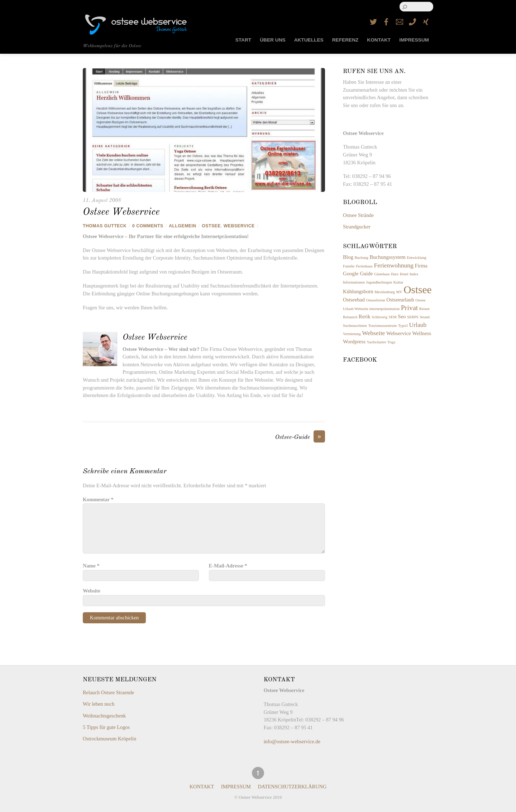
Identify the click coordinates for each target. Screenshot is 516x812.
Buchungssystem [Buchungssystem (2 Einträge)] (387, 257)
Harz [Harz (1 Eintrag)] (395, 274)
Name (91, 566)
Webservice (239, 226)
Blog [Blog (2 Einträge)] (348, 257)
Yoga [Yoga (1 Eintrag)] (391, 342)
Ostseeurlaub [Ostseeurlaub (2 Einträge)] (400, 300)
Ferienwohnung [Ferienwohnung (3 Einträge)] (394, 265)
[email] (400, 20)
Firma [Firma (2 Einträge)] (421, 266)
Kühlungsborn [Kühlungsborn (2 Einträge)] (358, 291)
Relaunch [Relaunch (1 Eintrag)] (350, 317)
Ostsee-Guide (300, 438)
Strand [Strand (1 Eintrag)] (425, 317)
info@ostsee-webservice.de (292, 741)
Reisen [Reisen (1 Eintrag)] (424, 309)
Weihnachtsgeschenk (104, 716)
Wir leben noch (99, 704)
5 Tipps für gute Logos (106, 727)
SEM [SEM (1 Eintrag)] (393, 317)
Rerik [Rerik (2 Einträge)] (365, 316)
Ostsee (211, 226)
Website (92, 591)
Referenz (345, 40)
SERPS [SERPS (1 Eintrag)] (413, 317)
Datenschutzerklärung (292, 787)
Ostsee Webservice (121, 212)
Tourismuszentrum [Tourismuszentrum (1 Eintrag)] (383, 326)
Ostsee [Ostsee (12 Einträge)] (417, 290)
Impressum (414, 40)
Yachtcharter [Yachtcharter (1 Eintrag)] (377, 342)
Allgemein (182, 226)
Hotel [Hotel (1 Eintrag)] (404, 274)
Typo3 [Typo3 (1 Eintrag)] (403, 326)
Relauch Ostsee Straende (108, 692)
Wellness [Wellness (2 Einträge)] (422, 333)
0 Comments (148, 226)
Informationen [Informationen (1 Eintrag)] (354, 282)
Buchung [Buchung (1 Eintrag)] (361, 258)
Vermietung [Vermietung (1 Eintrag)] (352, 334)
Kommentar (98, 499)
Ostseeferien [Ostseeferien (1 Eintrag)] (375, 300)
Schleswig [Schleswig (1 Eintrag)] (379, 317)
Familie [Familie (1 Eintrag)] (349, 266)
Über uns (273, 40)
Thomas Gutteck (105, 226)
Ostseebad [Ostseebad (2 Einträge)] (354, 300)
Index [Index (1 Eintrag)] (414, 274)
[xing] (426, 20)
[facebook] (386, 20)
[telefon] (412, 20)
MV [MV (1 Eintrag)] (399, 292)
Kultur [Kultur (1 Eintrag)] (398, 282)
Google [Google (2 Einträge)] (351, 274)
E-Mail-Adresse (228, 566)
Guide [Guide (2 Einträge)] (366, 274)
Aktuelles (309, 40)
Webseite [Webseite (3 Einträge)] (373, 333)
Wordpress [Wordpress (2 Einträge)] (354, 342)
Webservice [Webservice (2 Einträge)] (399, 333)
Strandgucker (357, 227)
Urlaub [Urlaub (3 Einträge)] (418, 325)
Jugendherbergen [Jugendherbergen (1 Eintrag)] (379, 282)
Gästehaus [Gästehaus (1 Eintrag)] (382, 274)
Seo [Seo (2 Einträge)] (402, 316)
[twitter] (373, 20)
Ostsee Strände (358, 215)
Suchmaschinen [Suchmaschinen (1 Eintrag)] (355, 326)
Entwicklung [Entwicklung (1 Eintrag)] (416, 258)
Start (243, 40)
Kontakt (379, 40)
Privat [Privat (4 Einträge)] (409, 308)
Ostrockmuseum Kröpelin (109, 739)
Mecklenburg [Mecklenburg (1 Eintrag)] (385, 292)
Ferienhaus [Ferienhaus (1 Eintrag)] (364, 266)
